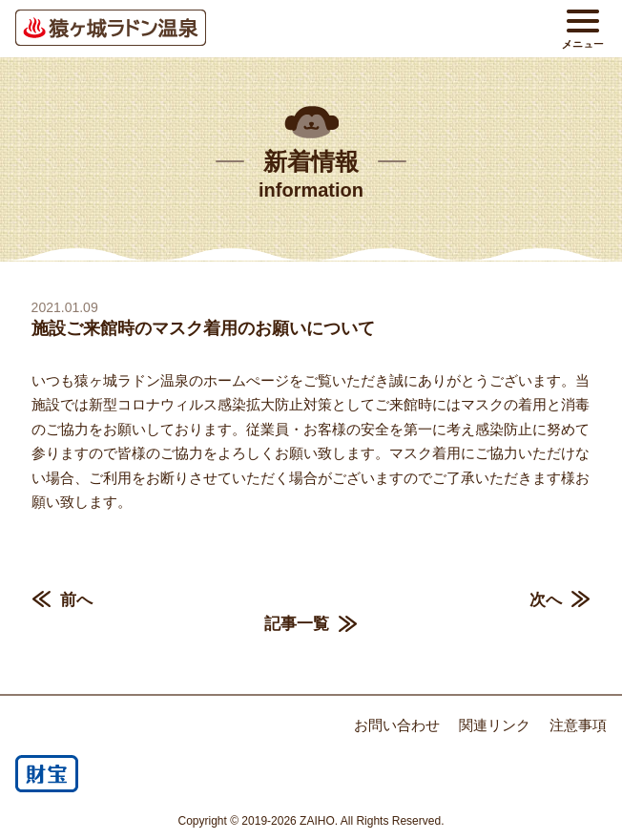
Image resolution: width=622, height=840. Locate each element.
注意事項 (578, 725)
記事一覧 (297, 624)
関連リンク (495, 725)
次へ (546, 600)
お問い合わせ (397, 725)
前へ (76, 600)
